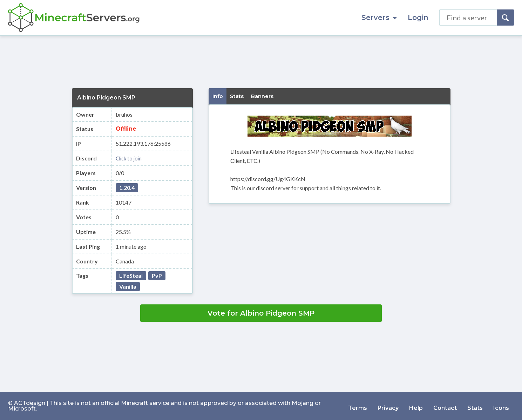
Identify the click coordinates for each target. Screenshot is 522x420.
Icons (501, 406)
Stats (475, 406)
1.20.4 (127, 188)
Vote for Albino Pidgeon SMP (261, 313)
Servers (379, 18)
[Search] (506, 18)
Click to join (130, 158)
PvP (157, 276)
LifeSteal (131, 276)
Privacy (388, 406)
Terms (358, 406)
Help (416, 406)
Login (418, 18)
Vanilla (128, 286)
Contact (445, 406)
